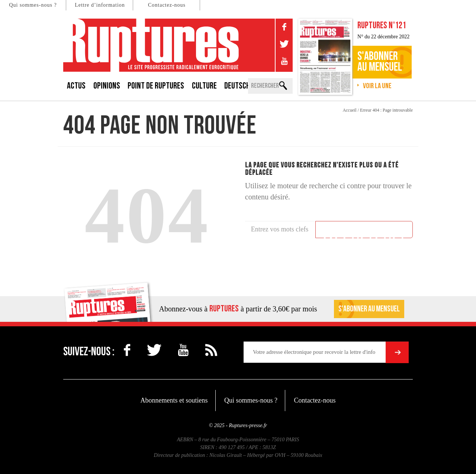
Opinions (107, 86)
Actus (76, 86)
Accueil (349, 110)
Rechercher (364, 231)
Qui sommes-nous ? (33, 5)
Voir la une (377, 86)
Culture (204, 86)
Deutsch (237, 86)
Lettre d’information (100, 5)
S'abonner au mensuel (369, 309)
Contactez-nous (167, 5)
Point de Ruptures (156, 86)
